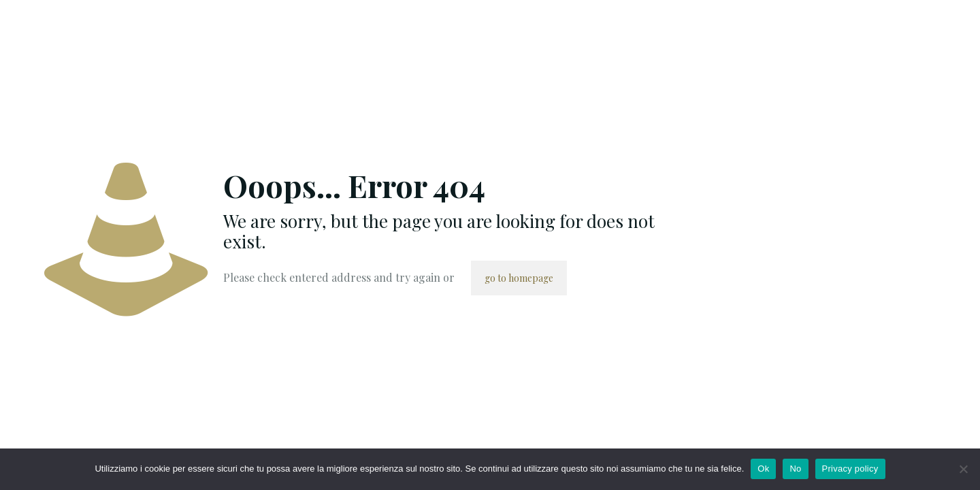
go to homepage (519, 278)
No (795, 469)
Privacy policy (850, 469)
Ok (763, 469)
